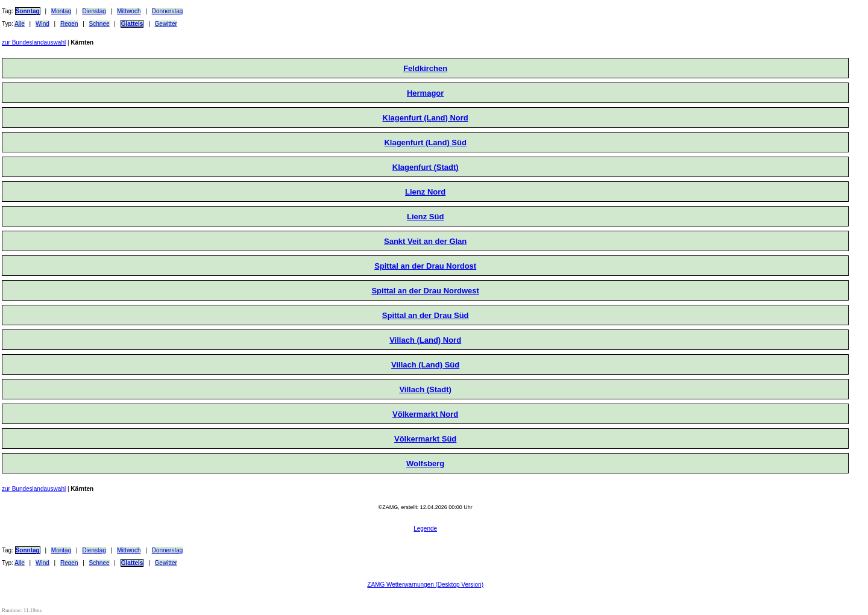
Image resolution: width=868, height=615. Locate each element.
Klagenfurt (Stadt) (426, 167)
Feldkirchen (425, 68)
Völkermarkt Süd (425, 439)
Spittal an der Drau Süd (426, 315)
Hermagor (425, 93)
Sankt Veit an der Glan (425, 241)
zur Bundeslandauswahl (34, 42)
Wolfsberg (425, 464)
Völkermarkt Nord (425, 414)
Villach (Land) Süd (425, 365)
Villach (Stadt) (425, 389)
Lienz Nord (425, 192)
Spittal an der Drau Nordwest (425, 291)
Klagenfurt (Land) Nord (426, 118)
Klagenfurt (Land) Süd (425, 142)
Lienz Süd (425, 217)
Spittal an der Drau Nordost (425, 266)
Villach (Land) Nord (425, 340)
